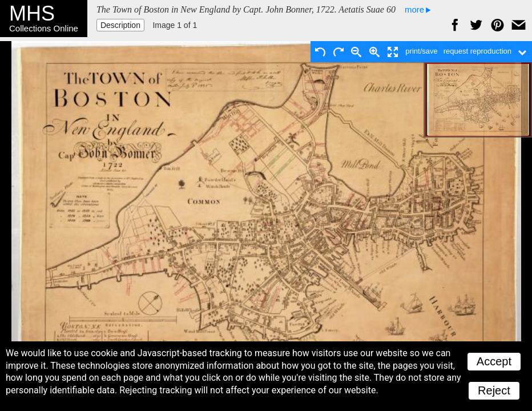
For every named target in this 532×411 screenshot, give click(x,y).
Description (120, 25)
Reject (494, 390)
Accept (494, 361)
